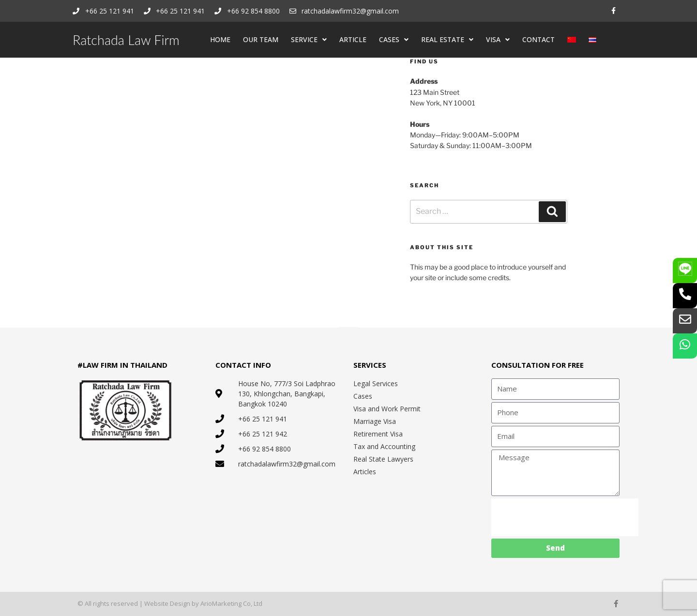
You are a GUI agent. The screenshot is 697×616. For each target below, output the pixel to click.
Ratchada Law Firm (126, 40)
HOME (220, 39)
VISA (498, 40)
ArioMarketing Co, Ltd (231, 603)
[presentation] (565, 517)
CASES (394, 40)
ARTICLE (353, 39)
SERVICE (309, 40)
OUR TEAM (261, 39)
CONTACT (538, 39)
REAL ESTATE (447, 40)
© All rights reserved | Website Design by (139, 603)
